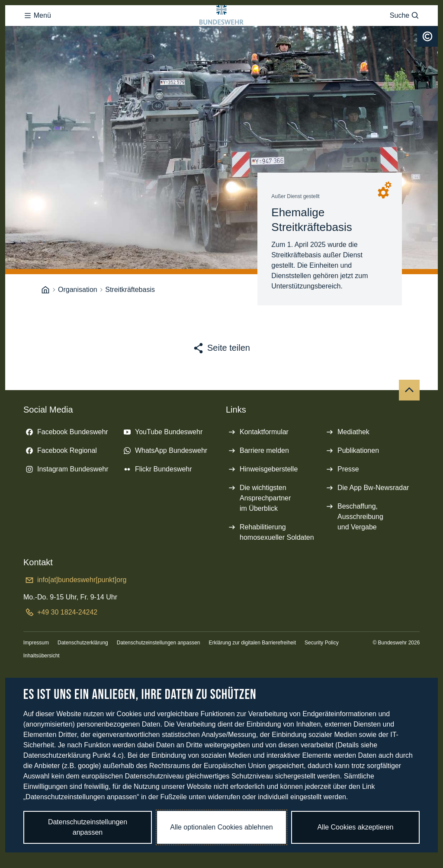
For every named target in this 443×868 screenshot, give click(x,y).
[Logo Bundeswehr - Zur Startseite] (221, 33)
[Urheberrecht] (427, 71)
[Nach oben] (409, 425)
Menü (37, 33)
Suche (405, 33)
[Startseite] (45, 325)
